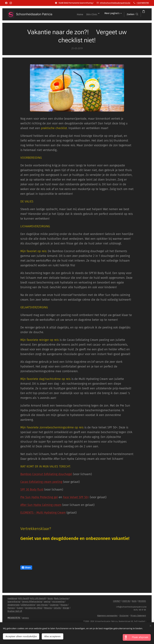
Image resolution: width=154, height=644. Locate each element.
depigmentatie (14, 605)
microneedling (58, 601)
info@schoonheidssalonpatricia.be (115, 3)
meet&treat (12, 598)
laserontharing (14, 601)
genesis (26, 618)
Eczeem (20, 608)
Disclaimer (124, 616)
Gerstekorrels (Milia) (34, 608)
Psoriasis (11, 608)
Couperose (54, 605)
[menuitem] (79, 14)
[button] (116, 14)
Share (26, 568)
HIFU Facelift (24, 598)
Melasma (48, 608)
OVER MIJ (126, 601)
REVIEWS (142, 601)
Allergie (66, 608)
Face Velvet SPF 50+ (76, 497)
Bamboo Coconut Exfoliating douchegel (46, 474)
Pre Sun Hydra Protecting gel (39, 497)
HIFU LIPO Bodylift (38, 598)
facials (50, 598)
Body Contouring (61, 598)
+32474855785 (143, 3)
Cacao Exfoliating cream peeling (41, 482)
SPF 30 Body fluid (32, 489)
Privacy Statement (138, 616)
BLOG (134, 601)
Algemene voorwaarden (107, 616)
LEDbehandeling (28, 605)
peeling (47, 601)
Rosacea (64, 605)
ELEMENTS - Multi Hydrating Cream (43, 513)
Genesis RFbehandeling (32, 601)
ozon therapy (42, 605)
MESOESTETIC (14, 618)
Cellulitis (57, 608)
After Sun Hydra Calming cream (41, 505)
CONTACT (117, 601)
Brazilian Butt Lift (15, 611)
